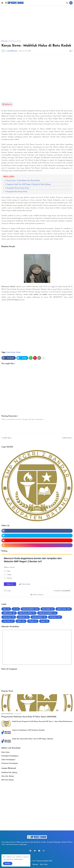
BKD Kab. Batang (7, 780)
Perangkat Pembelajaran (10, 756)
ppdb (21, 621)
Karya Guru (9, 617)
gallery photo (64, 609)
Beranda (4, 41)
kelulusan (23, 617)
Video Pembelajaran (8, 760)
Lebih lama (67, 438)
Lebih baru (7, 438)
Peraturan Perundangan (10, 763)
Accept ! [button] (8, 863)
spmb (44, 621)
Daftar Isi (8, 104)
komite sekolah (39, 617)
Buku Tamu (44, 864)
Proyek (33, 621)
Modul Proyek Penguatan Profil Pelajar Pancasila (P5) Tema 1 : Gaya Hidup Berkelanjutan (42, 722)
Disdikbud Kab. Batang (9, 772)
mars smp (8, 621)
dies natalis (48, 609)
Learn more (18, 859)
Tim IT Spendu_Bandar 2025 (42, 861)
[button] (2, 3)
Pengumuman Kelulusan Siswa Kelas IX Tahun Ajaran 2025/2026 (29, 717)
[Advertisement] (37, 23)
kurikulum (55, 617)
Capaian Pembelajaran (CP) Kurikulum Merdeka (28, 730)
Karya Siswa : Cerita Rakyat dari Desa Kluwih (23, 181)
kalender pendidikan (47, 613)
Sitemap (35, 864)
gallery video (9, 613)
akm (6, 609)
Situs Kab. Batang (8, 776)
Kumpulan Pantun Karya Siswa (18, 188)
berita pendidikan (30, 609)
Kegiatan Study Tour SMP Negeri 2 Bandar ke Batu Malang (29, 184)
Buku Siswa (5, 752)
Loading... (37, 577)
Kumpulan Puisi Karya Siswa (17, 192)
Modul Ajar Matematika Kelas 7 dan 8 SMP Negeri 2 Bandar (33, 739)
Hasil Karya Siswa (15, 41)
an (16, 609)
